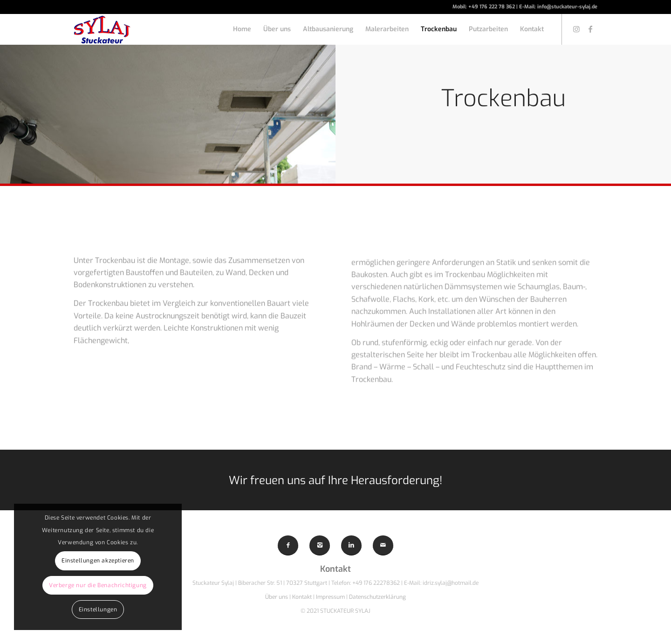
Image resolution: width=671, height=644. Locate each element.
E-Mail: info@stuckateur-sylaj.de (558, 7)
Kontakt (303, 597)
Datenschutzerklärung (377, 597)
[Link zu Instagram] (576, 29)
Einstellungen (98, 610)
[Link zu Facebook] (590, 29)
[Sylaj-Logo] (102, 29)
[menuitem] (242, 29)
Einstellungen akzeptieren (98, 561)
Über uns (277, 597)
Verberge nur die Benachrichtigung (98, 585)
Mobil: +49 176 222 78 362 (484, 7)
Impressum (330, 597)
